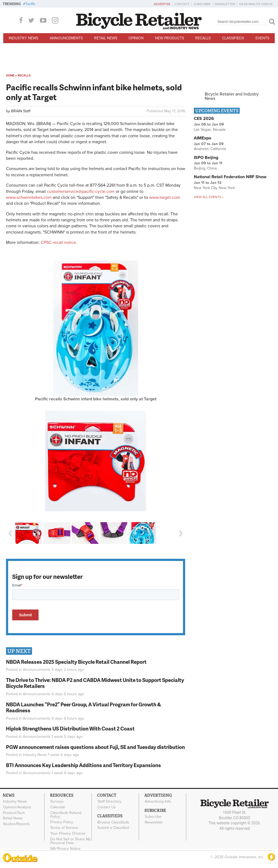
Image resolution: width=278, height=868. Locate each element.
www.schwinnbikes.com (29, 197)
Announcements (66, 38)
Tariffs (30, 4)
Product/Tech (14, 813)
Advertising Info (158, 802)
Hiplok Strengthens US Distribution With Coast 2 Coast (70, 728)
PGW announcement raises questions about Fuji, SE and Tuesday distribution (95, 747)
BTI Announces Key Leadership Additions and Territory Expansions (83, 765)
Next (181, 533)
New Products (170, 38)
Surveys (57, 802)
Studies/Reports (16, 824)
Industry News (23, 38)
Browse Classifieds (113, 822)
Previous (10, 533)
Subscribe (202, 4)
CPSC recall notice (58, 242)
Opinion (136, 38)
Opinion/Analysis (17, 807)
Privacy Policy (62, 822)
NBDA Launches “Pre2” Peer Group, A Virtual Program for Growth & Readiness (83, 707)
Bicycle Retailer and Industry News (232, 96)
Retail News (106, 38)
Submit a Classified (113, 828)
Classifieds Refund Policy (66, 815)
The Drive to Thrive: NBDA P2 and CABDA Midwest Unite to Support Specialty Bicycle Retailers (95, 683)
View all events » (208, 197)
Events (262, 38)
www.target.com (165, 197)
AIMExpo (203, 138)
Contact (182, 4)
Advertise (162, 4)
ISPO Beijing (206, 158)
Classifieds (233, 38)
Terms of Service (64, 828)
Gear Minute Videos (256, 4)
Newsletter (225, 4)
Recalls (203, 38)
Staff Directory (109, 802)
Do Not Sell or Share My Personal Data (70, 841)
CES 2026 (204, 119)
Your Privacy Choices (68, 834)
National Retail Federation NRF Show (230, 177)
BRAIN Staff (21, 111)
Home (10, 76)
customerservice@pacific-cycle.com (81, 192)
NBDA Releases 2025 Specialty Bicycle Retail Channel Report (77, 662)
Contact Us (107, 807)
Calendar (58, 807)
